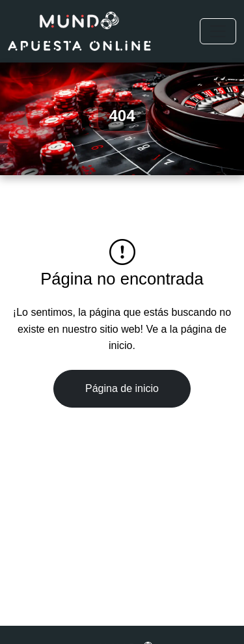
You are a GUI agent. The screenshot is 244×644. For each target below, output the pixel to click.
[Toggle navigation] (218, 31)
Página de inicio (122, 388)
